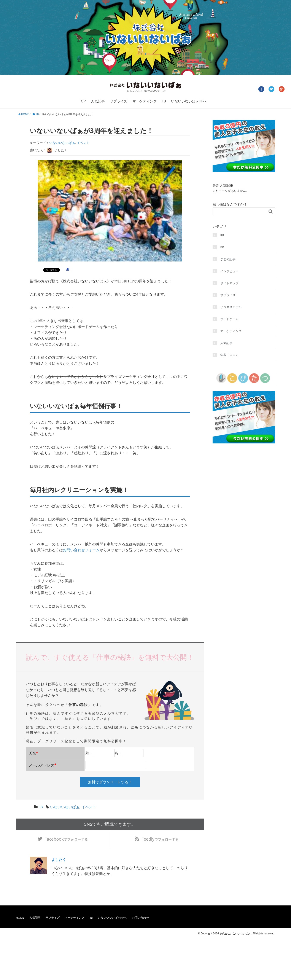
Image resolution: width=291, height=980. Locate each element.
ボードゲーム (229, 319)
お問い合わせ (140, 918)
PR (222, 247)
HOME (20, 918)
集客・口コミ (229, 355)
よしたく (59, 860)
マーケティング (145, 101)
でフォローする (66, 839)
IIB (164, 101)
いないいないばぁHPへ (189, 101)
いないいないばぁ (62, 143)
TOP (82, 101)
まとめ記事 (228, 259)
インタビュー (229, 271)
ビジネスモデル (231, 307)
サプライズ (119, 101)
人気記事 (98, 101)
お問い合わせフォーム (81, 550)
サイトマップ (229, 283)
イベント (83, 143)
